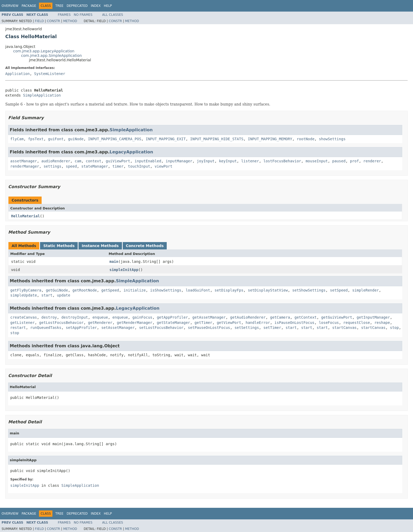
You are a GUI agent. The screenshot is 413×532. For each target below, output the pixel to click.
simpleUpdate (24, 295)
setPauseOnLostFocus (209, 328)
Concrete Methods (145, 246)
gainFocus (142, 317)
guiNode (76, 139)
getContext (306, 317)
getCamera (280, 317)
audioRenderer (56, 161)
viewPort (163, 166)
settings (52, 166)
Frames (64, 15)
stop (394, 328)
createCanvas (24, 317)
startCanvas (344, 328)
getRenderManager (135, 323)
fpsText (36, 139)
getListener (23, 323)
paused (339, 161)
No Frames (83, 15)
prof (355, 161)
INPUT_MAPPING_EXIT (166, 139)
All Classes (113, 15)
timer (118, 166)
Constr (53, 21)
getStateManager (173, 323)
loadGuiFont (198, 290)
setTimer (272, 328)
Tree (59, 6)
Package (29, 6)
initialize (135, 290)
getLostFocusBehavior (62, 323)
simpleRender (365, 290)
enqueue (100, 317)
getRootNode (85, 290)
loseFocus (329, 323)
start (47, 295)
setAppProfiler (81, 328)
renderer (372, 161)
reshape (382, 323)
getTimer (203, 323)
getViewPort (229, 323)
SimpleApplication (42, 95)
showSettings (332, 139)
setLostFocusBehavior (161, 328)
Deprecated (77, 6)
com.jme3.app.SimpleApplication (51, 56)
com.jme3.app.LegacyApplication (44, 51)
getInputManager (373, 317)
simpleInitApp (124, 270)
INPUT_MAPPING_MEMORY (270, 139)
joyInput (206, 161)
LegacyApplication (131, 152)
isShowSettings (166, 290)
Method (70, 21)
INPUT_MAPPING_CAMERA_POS (115, 139)
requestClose (357, 323)
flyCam (17, 139)
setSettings (247, 328)
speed (71, 166)
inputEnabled (148, 161)
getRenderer (100, 323)
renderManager (25, 166)
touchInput (139, 166)
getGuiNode (57, 290)
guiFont (56, 139)
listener (250, 161)
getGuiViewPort (337, 317)
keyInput (228, 161)
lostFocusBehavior (282, 161)
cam (78, 161)
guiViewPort (118, 161)
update (64, 295)
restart (18, 328)
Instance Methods (100, 246)
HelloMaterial (26, 216)
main (114, 262)
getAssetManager (209, 317)
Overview (10, 6)
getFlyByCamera (26, 290)
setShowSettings (309, 290)
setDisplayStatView (268, 290)
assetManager (24, 161)
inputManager (179, 161)
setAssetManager (118, 328)
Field (39, 21)
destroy (49, 317)
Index (96, 6)
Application (18, 74)
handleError (258, 323)
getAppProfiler (172, 317)
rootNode (305, 139)
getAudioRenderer (248, 317)
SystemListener (50, 74)
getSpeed (110, 290)
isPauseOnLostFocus (294, 323)
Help (108, 6)
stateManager (95, 166)
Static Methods (59, 246)
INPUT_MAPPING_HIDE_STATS (217, 139)
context (94, 161)
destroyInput (75, 317)
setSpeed (339, 290)
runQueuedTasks (46, 328)
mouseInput (317, 161)
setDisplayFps (229, 290)
